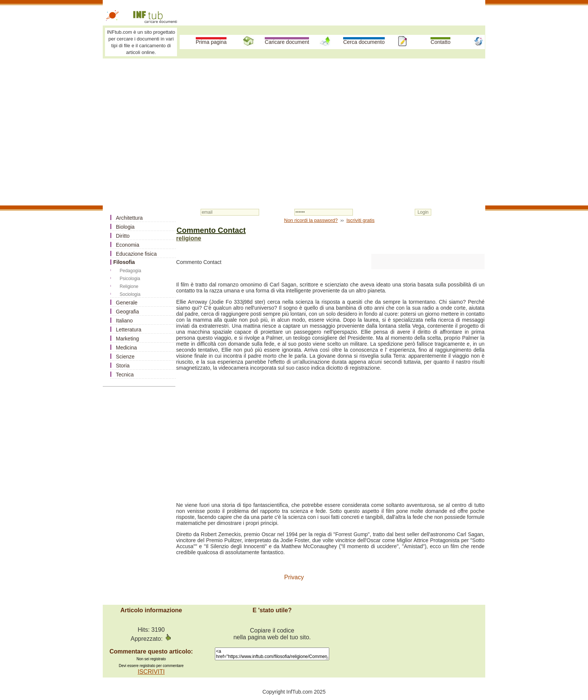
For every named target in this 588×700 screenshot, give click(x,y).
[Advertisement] (294, 117)
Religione (129, 286)
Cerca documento (364, 42)
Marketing (127, 339)
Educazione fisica (136, 254)
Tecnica (125, 375)
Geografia (127, 312)
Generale (127, 303)
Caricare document (287, 42)
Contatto (440, 42)
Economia (127, 245)
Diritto (123, 236)
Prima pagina (211, 42)
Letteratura (129, 330)
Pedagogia (130, 271)
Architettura (129, 218)
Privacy (294, 577)
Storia (123, 366)
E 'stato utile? (272, 610)
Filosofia (124, 262)
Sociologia (130, 294)
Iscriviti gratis (361, 220)
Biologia (125, 227)
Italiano (124, 321)
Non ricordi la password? (311, 220)
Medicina (126, 348)
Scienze (125, 357)
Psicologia (130, 279)
